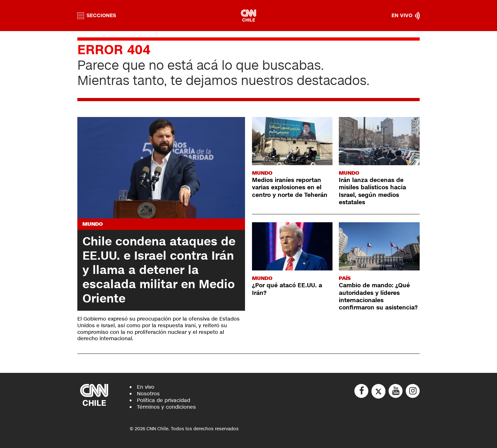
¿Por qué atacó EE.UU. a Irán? (287, 289)
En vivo (146, 387)
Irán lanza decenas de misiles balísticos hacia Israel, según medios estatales (372, 191)
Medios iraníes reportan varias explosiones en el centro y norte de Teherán (290, 188)
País (345, 278)
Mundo (93, 224)
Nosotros (148, 394)
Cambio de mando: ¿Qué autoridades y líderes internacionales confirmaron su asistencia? (378, 296)
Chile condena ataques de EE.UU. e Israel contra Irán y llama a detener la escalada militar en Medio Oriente (159, 270)
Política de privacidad (164, 400)
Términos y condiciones (166, 407)
